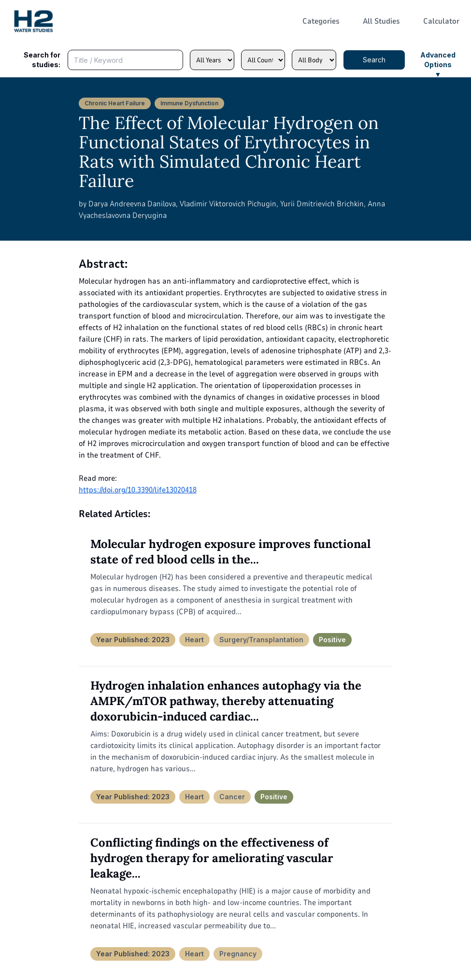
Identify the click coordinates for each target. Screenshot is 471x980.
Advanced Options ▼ (438, 60)
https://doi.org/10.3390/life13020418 (138, 490)
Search (374, 60)
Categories (321, 21)
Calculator (441, 21)
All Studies (381, 21)
